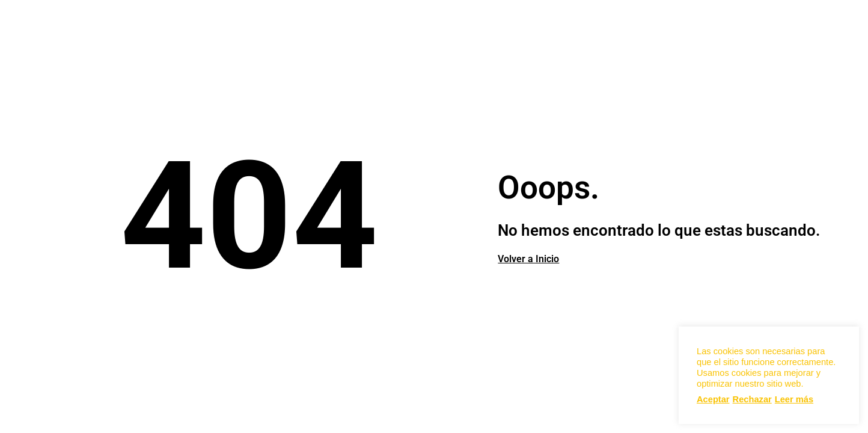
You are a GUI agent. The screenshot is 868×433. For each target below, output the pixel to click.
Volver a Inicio (528, 259)
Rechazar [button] (752, 399)
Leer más (794, 399)
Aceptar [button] (713, 399)
